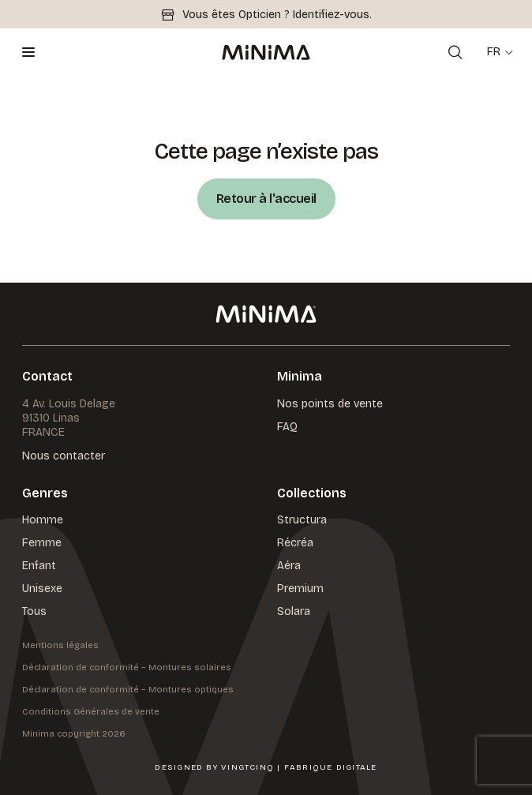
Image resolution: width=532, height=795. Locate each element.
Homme (43, 520)
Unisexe (42, 589)
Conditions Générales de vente (91, 712)
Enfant (39, 566)
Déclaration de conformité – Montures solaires (127, 667)
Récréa (295, 543)
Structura (302, 520)
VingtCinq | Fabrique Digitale (299, 767)
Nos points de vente (330, 404)
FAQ (287, 427)
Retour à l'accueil (266, 199)
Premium (300, 589)
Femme (42, 543)
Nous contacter (64, 457)
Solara (294, 611)
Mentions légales (60, 645)
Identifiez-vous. (332, 15)
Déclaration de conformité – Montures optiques (128, 690)
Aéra (289, 566)
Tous (34, 611)
